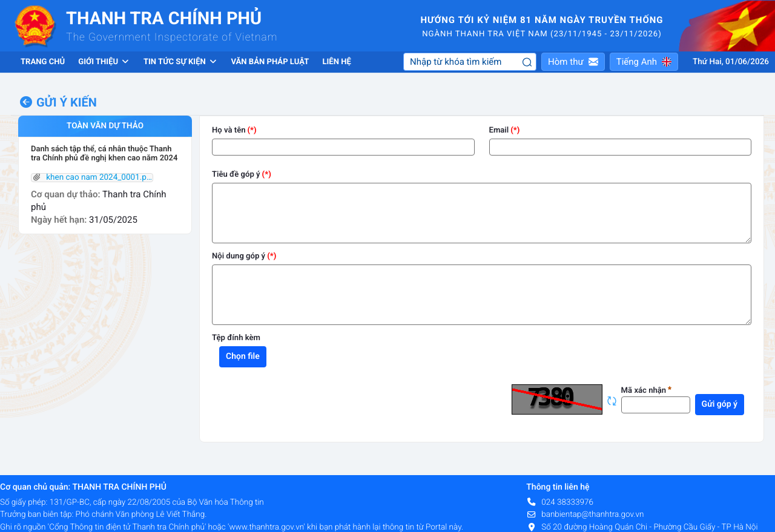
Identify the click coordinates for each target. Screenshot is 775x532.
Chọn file (243, 356)
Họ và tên (229, 130)
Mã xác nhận (647, 391)
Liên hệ (336, 62)
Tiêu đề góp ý (236, 175)
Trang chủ (43, 62)
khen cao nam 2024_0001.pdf (92, 178)
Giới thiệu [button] (104, 62)
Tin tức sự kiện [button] (181, 62)
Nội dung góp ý (239, 256)
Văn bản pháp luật (270, 62)
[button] (573, 62)
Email (499, 130)
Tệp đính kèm (236, 338)
